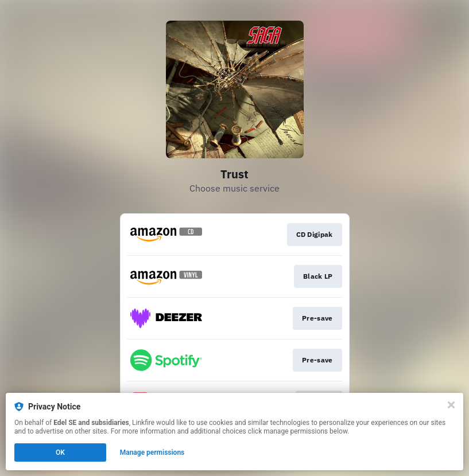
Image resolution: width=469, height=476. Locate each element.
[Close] (451, 405)
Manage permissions (152, 452)
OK (60, 452)
